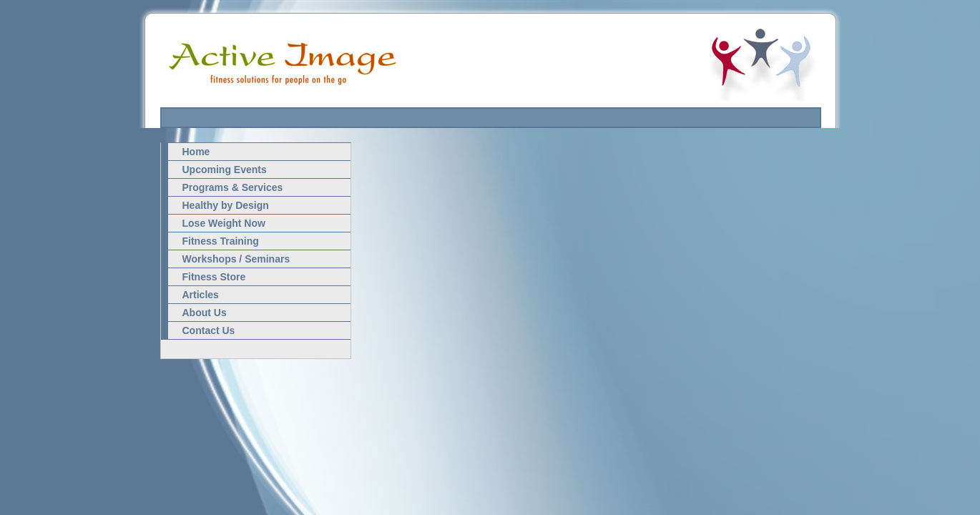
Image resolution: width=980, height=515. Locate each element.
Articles (201, 295)
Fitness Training (221, 241)
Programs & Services (233, 187)
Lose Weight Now (224, 223)
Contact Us (209, 330)
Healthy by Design (226, 205)
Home (196, 152)
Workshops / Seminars (236, 259)
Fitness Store (214, 277)
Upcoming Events (225, 170)
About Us (205, 313)
